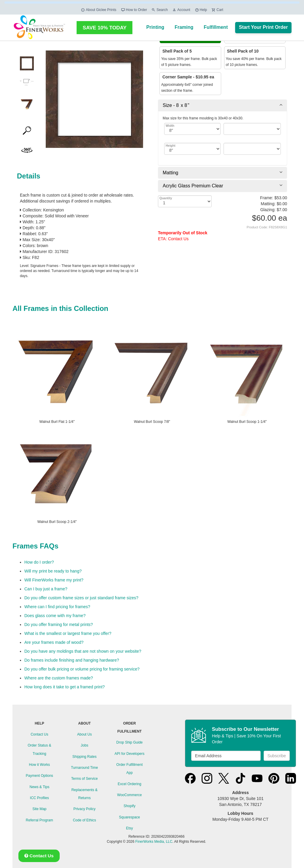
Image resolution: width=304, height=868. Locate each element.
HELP (39, 723)
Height (171, 146)
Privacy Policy (84, 809)
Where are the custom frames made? (59, 678)
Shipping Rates (84, 757)
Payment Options (39, 776)
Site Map (39, 809)
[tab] (223, 105)
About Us (84, 734)
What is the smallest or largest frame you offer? (68, 633)
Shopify (129, 806)
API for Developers (130, 754)
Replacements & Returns (84, 794)
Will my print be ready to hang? (53, 571)
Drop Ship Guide (130, 742)
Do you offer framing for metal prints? (59, 624)
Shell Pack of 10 (242, 51)
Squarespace (130, 817)
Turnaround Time (84, 768)
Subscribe (277, 756)
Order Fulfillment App (130, 769)
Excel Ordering (129, 784)
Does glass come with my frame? (55, 616)
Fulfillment (216, 27)
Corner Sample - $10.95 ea (188, 77)
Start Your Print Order (263, 27)
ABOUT (84, 723)
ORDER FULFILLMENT (129, 727)
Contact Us (39, 734)
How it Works (39, 765)
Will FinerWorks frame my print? (54, 580)
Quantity (166, 198)
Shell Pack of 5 (176, 51)
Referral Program (39, 820)
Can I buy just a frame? (46, 589)
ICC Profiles (39, 798)
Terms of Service (84, 779)
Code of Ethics (84, 820)
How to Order (134, 10)
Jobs (84, 745)
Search (160, 10)
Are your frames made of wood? (54, 642)
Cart (217, 10)
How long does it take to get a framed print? (65, 687)
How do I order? (39, 562)
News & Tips (39, 787)
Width (170, 126)
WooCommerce (130, 795)
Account (181, 10)
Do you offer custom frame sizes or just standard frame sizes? (81, 598)
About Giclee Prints (99, 10)
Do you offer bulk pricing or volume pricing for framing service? (82, 669)
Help (201, 10)
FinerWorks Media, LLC (154, 842)
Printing (155, 27)
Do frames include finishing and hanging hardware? (72, 660)
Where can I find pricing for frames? (57, 607)
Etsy (129, 828)
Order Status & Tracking (39, 749)
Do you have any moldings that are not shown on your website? (83, 651)
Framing (184, 27)
